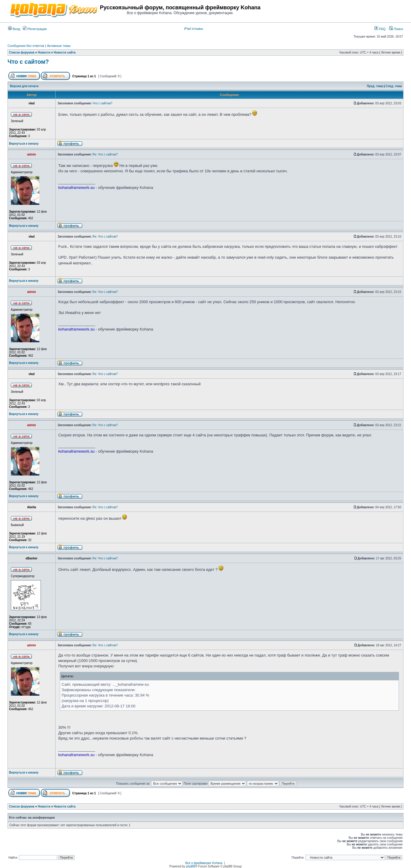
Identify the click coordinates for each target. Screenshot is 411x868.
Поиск (396, 29)
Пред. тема (375, 86)
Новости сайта (65, 52)
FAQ (380, 29)
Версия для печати (24, 86)
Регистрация (35, 29)
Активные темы (59, 46)
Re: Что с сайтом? (105, 154)
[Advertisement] (333, 10)
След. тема (394, 86)
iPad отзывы (194, 29)
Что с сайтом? (28, 62)
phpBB (190, 866)
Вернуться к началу (24, 144)
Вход (14, 29)
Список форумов (22, 52)
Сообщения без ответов (26, 46)
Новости (44, 52)
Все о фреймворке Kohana (204, 863)
